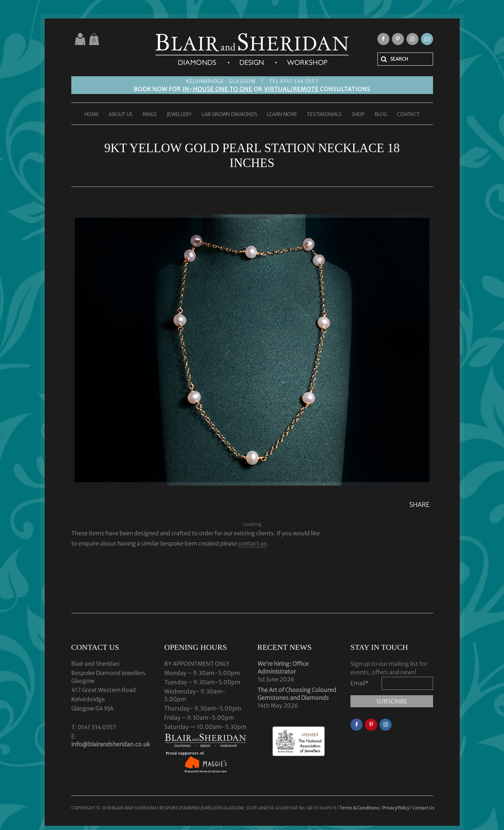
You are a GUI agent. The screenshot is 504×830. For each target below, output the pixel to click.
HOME (92, 115)
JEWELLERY (179, 115)
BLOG (381, 115)
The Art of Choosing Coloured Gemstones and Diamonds (297, 694)
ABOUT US (121, 115)
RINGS (150, 115)
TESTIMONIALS (324, 115)
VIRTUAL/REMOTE (291, 89)
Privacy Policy (396, 808)
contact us (253, 543)
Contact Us (423, 808)
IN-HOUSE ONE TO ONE (217, 89)
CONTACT (408, 115)
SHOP (358, 115)
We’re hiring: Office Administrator (283, 668)
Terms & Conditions (360, 808)
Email (360, 683)
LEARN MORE (282, 115)
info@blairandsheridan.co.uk (111, 744)
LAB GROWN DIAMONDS (229, 115)
